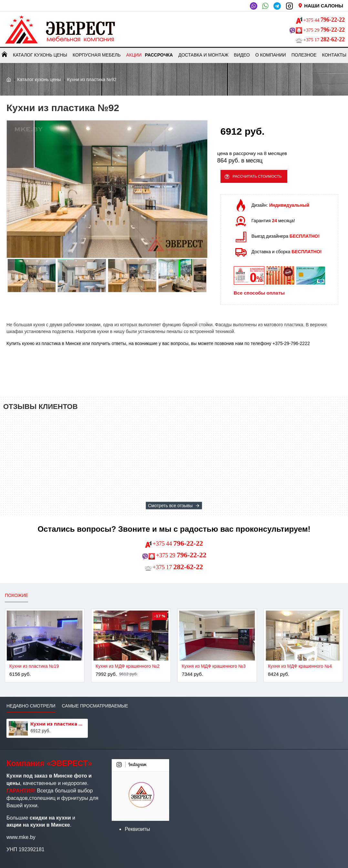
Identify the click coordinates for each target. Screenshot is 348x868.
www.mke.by (21, 837)
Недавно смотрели (31, 706)
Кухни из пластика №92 (58, 724)
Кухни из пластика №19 (34, 666)
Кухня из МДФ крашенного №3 (214, 666)
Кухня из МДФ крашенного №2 (128, 666)
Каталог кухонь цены (39, 79)
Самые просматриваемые (95, 706)
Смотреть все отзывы (170, 506)
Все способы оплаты (259, 296)
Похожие (16, 595)
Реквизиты (137, 829)
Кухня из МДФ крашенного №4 (300, 666)
